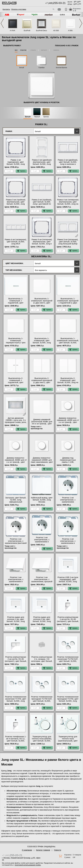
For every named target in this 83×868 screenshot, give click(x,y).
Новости (58, 850)
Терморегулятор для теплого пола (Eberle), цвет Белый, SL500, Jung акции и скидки (42, 740)
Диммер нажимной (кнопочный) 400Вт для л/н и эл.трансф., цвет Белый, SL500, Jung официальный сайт (42, 424)
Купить (21, 171)
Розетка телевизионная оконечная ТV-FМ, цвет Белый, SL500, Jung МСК (16, 700)
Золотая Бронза (61, 68)
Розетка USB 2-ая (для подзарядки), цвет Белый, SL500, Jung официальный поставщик (68, 581)
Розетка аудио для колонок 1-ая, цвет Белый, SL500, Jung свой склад (16, 620)
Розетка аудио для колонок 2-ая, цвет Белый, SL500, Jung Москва (42, 620)
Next (81, 23)
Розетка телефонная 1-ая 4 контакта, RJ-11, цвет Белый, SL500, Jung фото (16, 740)
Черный (37, 117)
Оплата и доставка (19, 9)
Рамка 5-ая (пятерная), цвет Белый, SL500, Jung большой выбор (68, 242)
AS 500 (56, 31)
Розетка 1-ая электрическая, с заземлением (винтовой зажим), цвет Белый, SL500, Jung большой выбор (16, 544)
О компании (27, 850)
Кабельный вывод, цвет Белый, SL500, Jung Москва (42, 500)
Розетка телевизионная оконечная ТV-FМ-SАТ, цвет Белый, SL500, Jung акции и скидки (68, 660)
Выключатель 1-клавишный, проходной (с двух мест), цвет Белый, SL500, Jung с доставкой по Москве (42, 303)
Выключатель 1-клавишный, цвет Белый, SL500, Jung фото (42, 342)
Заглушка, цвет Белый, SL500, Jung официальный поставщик (16, 501)
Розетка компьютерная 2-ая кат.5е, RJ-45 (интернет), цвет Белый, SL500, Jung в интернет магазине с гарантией (16, 661)
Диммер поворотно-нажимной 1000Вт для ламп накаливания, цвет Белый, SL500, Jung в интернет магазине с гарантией (42, 463)
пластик (23, 50)
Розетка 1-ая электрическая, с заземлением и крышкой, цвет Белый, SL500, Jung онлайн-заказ (16, 583)
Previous (2, 23)
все (16, 50)
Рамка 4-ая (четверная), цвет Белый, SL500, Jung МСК (16, 242)
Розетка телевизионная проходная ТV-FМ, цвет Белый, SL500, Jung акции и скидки (68, 700)
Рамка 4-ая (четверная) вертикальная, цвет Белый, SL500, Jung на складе (68, 203)
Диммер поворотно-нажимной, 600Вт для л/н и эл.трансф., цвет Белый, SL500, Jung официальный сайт (16, 462)
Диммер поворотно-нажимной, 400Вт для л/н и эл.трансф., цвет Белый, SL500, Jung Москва (68, 422)
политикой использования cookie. (28, 865)
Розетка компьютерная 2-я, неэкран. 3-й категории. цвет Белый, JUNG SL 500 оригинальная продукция (42, 662)
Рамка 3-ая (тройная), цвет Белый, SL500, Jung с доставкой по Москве (42, 203)
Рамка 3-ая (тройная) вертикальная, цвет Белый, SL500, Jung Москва (16, 203)
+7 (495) (55, 3)
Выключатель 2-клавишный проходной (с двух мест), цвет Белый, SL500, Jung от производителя (42, 382)
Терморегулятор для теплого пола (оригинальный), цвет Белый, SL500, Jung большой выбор (68, 741)
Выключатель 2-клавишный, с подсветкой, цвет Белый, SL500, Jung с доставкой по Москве (16, 382)
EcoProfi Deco (42, 31)
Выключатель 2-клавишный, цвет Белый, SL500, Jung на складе (68, 381)
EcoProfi (27, 31)
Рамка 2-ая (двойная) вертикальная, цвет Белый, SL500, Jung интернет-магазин (42, 163)
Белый (22, 68)
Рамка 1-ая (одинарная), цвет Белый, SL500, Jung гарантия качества (16, 163)
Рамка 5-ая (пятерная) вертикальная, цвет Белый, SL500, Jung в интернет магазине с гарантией (42, 244)
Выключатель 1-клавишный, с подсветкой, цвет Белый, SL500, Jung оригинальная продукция (16, 304)
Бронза (46, 117)
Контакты (6, 9)
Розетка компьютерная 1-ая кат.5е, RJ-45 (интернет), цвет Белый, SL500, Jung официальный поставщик (68, 622)
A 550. (71, 31)
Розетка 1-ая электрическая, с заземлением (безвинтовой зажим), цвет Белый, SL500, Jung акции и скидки (68, 503)
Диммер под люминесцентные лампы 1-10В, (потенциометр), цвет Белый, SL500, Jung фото (68, 463)
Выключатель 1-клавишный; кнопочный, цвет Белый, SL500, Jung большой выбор (68, 342)
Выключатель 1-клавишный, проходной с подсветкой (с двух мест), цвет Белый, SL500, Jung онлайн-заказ (68, 304)
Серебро (42, 68)
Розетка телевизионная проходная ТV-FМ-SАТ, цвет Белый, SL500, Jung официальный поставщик (42, 701)
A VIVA (12, 31)
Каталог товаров (43, 850)
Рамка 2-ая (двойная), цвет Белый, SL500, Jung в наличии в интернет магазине (68, 163)
